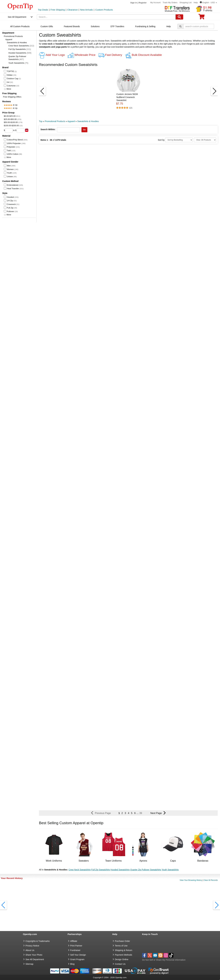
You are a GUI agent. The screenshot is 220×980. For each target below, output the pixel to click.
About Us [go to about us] (30, 950)
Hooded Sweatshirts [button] (120, 870)
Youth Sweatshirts (18, 63)
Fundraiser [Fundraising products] (75, 950)
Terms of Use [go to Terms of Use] (121, 946)
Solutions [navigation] (95, 26)
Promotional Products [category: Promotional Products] (55, 121)
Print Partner (76, 946)
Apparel (9, 39)
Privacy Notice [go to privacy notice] (32, 946)
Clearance (72, 10)
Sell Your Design (78, 955)
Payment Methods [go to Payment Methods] (124, 955)
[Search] (179, 17)
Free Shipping (58, 10)
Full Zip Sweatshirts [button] (101, 870)
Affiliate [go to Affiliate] (74, 941)
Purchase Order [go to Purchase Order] (122, 941)
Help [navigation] (169, 26)
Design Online (122, 959)
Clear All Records (211, 880)
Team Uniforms (114, 861)
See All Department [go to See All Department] (35, 959)
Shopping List (186, 3)
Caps (173, 861)
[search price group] (27, 130)
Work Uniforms (54, 861)
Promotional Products (13, 36)
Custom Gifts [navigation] (47, 26)
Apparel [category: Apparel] (71, 121)
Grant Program (77, 959)
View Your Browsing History (191, 880)
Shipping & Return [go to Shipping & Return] (124, 950)
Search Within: (48, 129)
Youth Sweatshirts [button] (170, 870)
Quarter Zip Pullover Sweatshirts (17, 58)
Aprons (143, 861)
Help (196, 3)
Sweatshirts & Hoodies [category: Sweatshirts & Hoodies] (88, 121)
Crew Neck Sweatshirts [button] (80, 870)
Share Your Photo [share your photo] (34, 955)
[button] (208, 3)
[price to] (21, 130)
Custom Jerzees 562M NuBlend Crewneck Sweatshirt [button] (127, 97)
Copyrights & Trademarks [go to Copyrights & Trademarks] (38, 941)
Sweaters (84, 861)
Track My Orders (170, 3)
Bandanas (203, 861)
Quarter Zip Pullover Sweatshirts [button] (146, 870)
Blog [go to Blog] (72, 964)
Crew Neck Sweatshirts (21, 46)
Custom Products (104, 10)
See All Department (17, 17)
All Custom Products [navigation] (20, 26)
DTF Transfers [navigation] (117, 26)
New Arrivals (86, 10)
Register (143, 3)
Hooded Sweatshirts (20, 53)
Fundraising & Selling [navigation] (145, 26)
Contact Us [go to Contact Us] (120, 964)
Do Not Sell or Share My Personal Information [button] (164, 960)
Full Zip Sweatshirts (20, 49)
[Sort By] (179, 140)
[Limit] (205, 140)
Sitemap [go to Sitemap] (29, 964)
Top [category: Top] (41, 121)
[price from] (9, 130)
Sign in (134, 3)
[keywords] (106, 17)
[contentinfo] (20, 6)
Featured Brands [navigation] (72, 26)
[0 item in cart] (202, 18)
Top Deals (43, 10)
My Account (155, 3)
